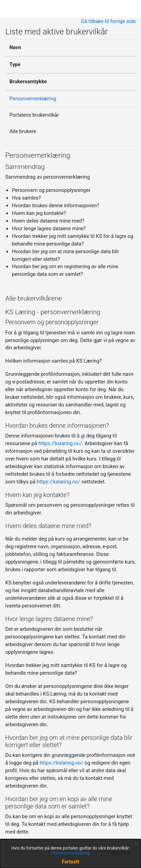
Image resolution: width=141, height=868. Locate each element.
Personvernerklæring (33, 99)
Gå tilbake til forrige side (108, 21)
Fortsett (71, 862)
